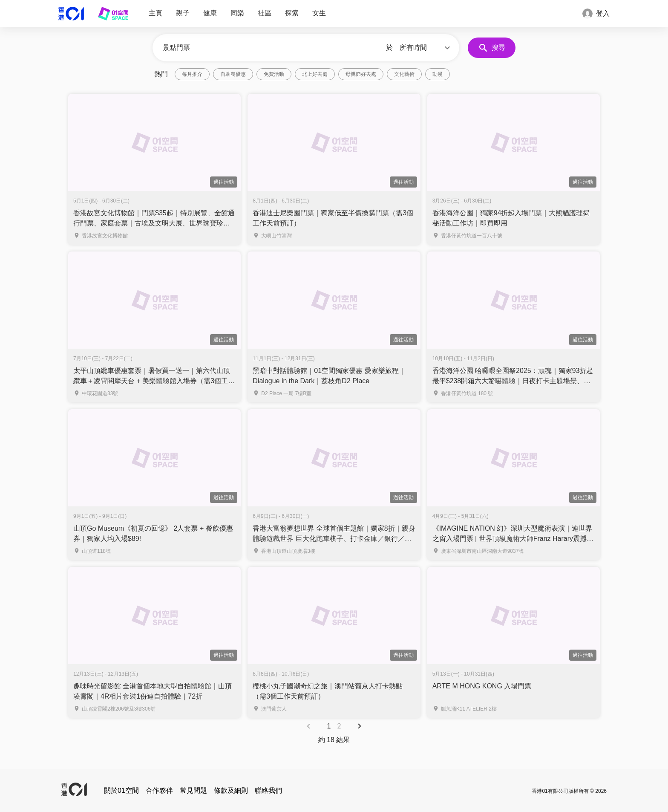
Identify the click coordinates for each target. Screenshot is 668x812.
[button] (426, 48)
